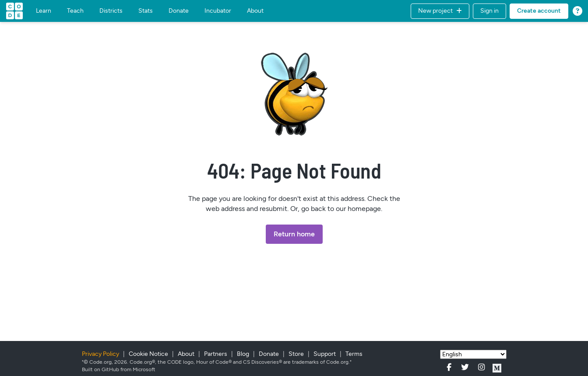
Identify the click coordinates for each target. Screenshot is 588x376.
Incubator (218, 11)
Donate (179, 11)
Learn (44, 11)
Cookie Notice (149, 354)
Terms (354, 354)
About (255, 11)
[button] (440, 11)
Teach (75, 11)
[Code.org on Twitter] (468, 367)
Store (297, 354)
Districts (111, 11)
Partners (216, 354)
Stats (146, 11)
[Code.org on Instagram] (484, 367)
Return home (294, 234)
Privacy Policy (101, 354)
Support (325, 354)
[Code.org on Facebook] (452, 367)
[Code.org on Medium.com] (497, 367)
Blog (244, 354)
